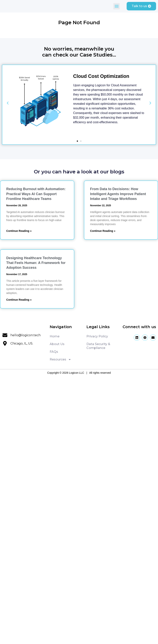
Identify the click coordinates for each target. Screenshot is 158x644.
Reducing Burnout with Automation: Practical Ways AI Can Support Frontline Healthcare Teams (36, 194)
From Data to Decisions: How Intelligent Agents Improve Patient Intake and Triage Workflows (118, 194)
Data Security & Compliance (98, 346)
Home (55, 336)
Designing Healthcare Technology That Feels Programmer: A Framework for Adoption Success (36, 263)
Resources (60, 359)
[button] (117, 6)
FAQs (54, 352)
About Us (57, 344)
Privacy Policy (97, 336)
